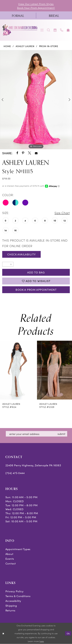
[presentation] (18, 370)
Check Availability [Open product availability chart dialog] (22, 254)
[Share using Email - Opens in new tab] (36, 153)
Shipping (11, 605)
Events (10, 559)
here (42, 641)
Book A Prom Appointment (36, 290)
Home (7, 46)
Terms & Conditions (18, 596)
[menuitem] (18, 15)
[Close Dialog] (3, 633)
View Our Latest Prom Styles (36, 4)
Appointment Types (18, 549)
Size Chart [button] (62, 213)
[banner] (20, 30)
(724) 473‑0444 (15, 473)
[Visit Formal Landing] (18, 15)
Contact (11, 563)
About (9, 554)
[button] (42, 30)
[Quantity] (8, 264)
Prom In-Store (49, 46)
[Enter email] (36, 434)
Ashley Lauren (25, 46)
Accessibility (13, 601)
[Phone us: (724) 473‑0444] (62, 30)
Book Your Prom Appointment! (36, 8)
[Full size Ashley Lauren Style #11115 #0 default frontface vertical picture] (36, 100)
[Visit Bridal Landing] (54, 15)
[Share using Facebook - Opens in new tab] (17, 153)
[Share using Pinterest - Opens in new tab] (23, 153)
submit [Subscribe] (61, 434)
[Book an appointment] (55, 30)
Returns (10, 610)
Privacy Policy (14, 591)
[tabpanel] (36, 100)
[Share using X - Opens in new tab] (30, 153)
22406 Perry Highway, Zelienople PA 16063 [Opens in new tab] (33, 465)
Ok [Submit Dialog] (68, 633)
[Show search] (49, 30)
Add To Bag (36, 272)
